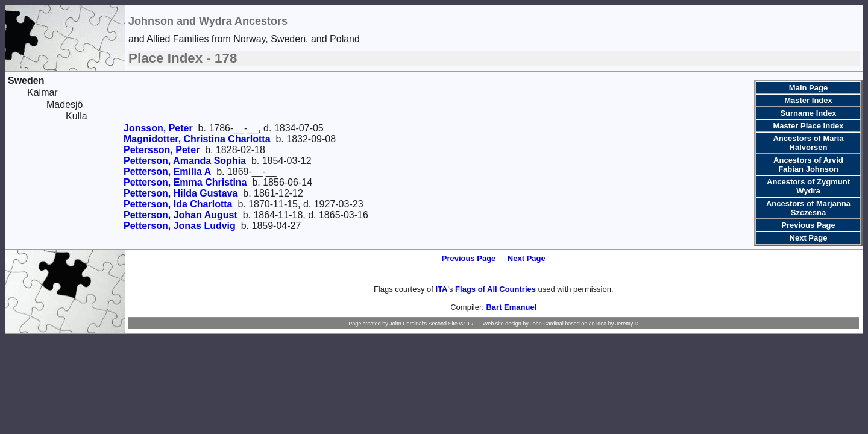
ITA (442, 289)
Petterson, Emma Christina (185, 182)
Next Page (809, 238)
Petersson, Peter (162, 150)
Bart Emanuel (511, 307)
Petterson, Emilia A (167, 171)
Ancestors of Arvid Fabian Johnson (808, 165)
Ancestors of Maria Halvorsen (808, 143)
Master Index (808, 100)
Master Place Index (808, 126)
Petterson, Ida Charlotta (178, 204)
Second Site (443, 324)
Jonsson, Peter (158, 128)
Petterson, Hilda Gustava (181, 193)
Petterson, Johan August (181, 215)
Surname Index (808, 113)
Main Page (808, 88)
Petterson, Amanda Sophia (185, 161)
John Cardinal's (408, 324)
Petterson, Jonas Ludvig (180, 226)
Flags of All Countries (495, 289)
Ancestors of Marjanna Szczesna (808, 208)
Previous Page (808, 225)
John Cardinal (547, 324)
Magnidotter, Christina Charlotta (197, 139)
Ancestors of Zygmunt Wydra (808, 186)
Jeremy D (627, 324)
